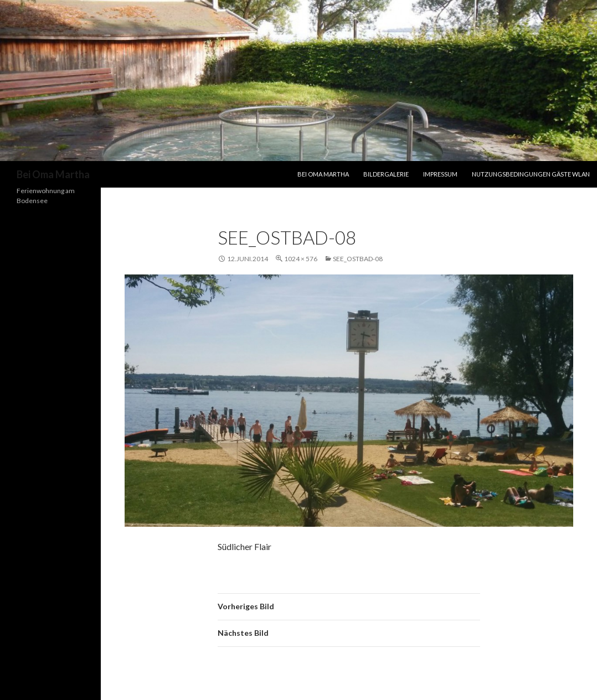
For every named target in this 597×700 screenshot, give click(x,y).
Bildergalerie (386, 174)
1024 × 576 (301, 259)
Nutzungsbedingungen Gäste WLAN (531, 174)
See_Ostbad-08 (358, 259)
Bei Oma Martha (53, 174)
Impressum (440, 174)
